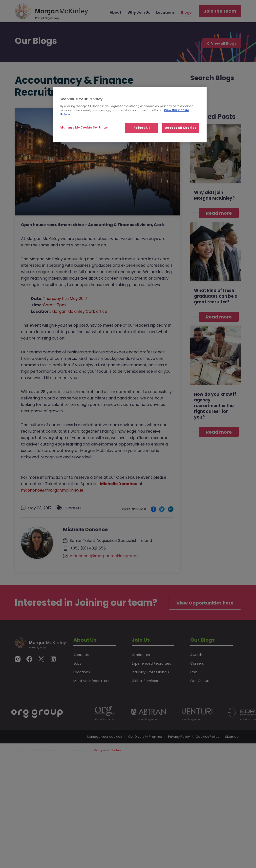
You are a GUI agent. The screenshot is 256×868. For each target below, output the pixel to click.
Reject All (142, 128)
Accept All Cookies (181, 128)
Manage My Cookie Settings (84, 128)
